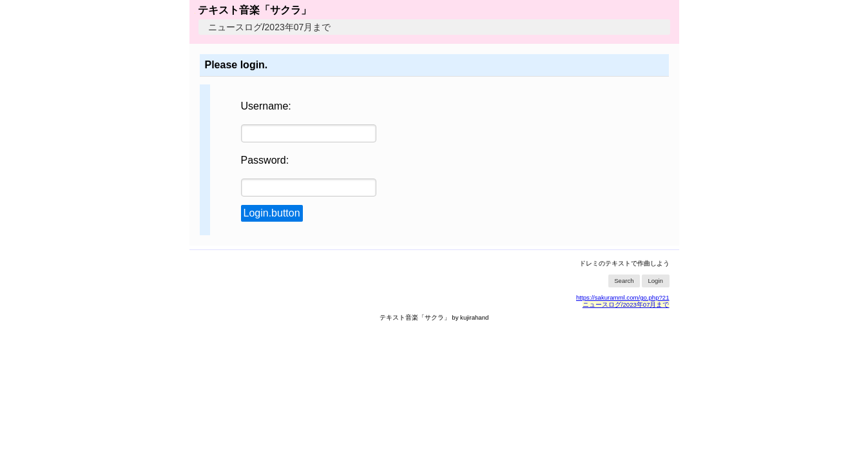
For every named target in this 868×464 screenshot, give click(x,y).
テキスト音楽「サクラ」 (253, 10)
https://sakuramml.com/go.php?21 (623, 297)
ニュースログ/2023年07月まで (626, 304)
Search (624, 281)
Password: (265, 160)
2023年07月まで (298, 27)
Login (655, 281)
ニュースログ (235, 27)
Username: (266, 106)
